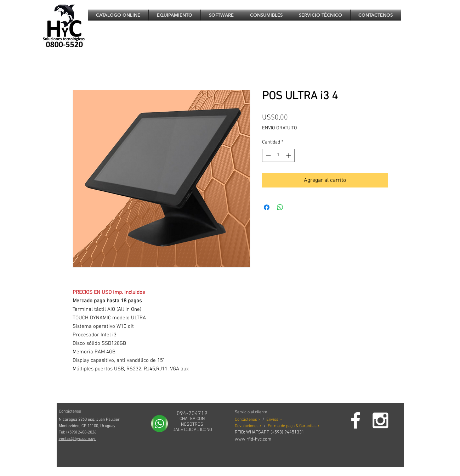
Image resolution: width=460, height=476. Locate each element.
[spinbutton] (278, 155)
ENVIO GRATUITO (280, 128)
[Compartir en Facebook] (267, 207)
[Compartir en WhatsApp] (280, 207)
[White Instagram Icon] (380, 420)
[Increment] (289, 155)
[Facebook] (356, 420)
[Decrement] (268, 155)
